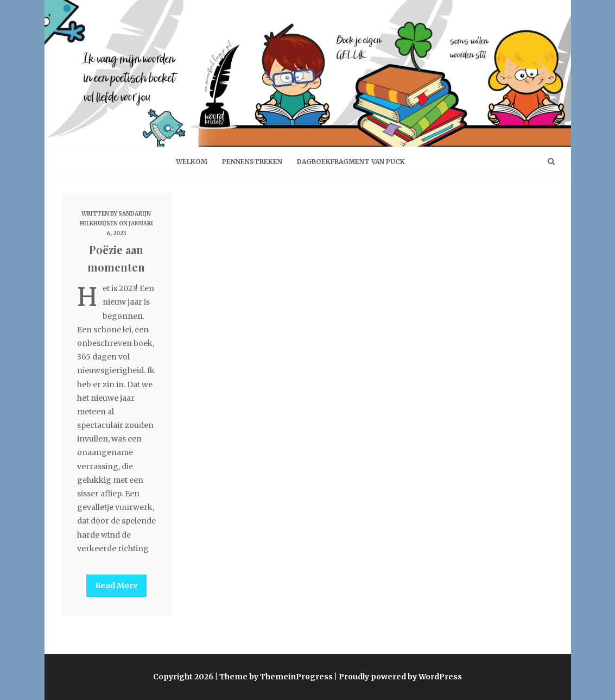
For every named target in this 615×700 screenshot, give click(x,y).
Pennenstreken (252, 162)
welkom (192, 162)
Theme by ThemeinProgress (276, 677)
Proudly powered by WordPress (400, 677)
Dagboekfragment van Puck (351, 162)
